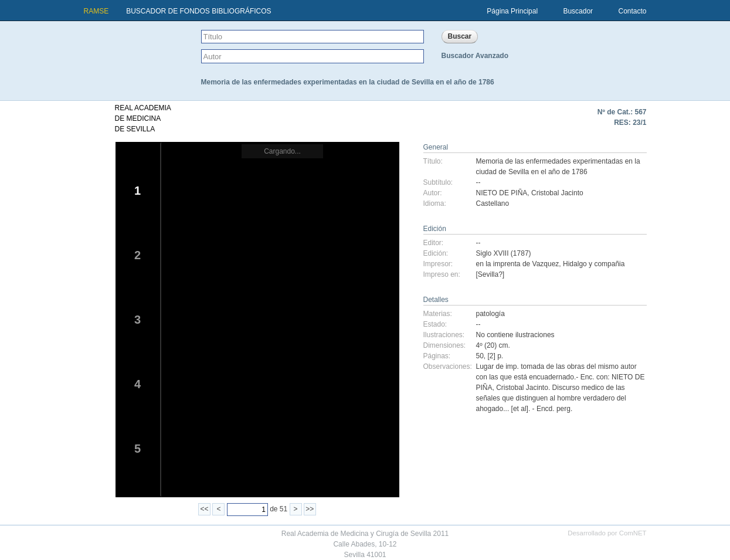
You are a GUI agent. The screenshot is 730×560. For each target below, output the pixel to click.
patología (490, 314)
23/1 (639, 123)
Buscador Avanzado (475, 56)
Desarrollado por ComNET (607, 533)
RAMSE (96, 11)
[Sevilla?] (490, 274)
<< (205, 509)
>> (310, 509)
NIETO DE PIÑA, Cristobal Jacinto (530, 193)
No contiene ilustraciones (515, 335)
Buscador (578, 11)
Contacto (632, 11)
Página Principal (512, 11)
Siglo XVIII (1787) (504, 253)
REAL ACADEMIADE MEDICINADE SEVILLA (143, 118)
